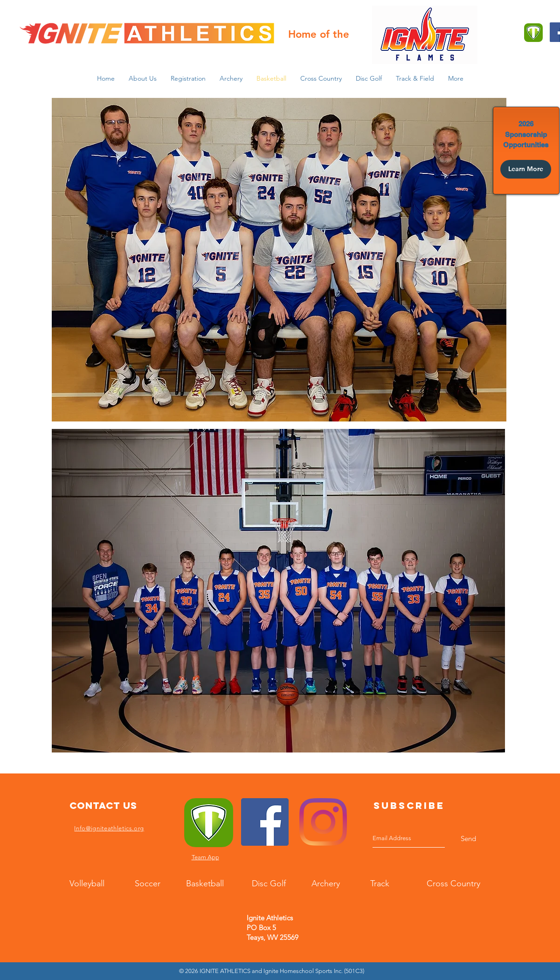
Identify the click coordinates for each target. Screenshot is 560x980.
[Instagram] (323, 822)
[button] (143, 78)
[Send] (468, 839)
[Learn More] (526, 169)
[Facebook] (265, 822)
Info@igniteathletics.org (109, 828)
